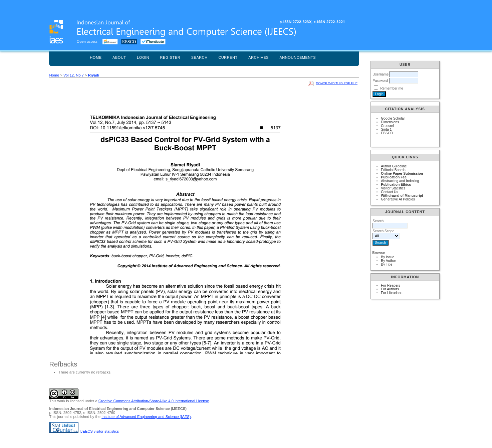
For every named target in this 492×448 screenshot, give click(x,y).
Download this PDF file (337, 83)
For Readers (391, 285)
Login (143, 57)
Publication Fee (394, 177)
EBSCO (387, 133)
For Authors (390, 289)
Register (170, 57)
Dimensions (390, 122)
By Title (387, 264)
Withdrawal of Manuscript (402, 196)
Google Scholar (393, 118)
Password (380, 81)
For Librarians (392, 293)
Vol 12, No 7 (74, 75)
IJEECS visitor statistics (99, 431)
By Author (388, 261)
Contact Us (389, 192)
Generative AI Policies (398, 199)
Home (96, 57)
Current (228, 57)
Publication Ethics (396, 185)
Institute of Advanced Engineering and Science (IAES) (146, 417)
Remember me (392, 88)
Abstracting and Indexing (400, 181)
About (119, 57)
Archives (259, 57)
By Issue (388, 257)
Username (381, 74)
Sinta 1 (386, 129)
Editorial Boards (393, 170)
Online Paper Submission (402, 174)
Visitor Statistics (393, 188)
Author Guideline (394, 166)
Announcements (298, 57)
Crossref (387, 126)
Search (199, 57)
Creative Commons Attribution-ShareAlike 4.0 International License (154, 401)
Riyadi (94, 75)
